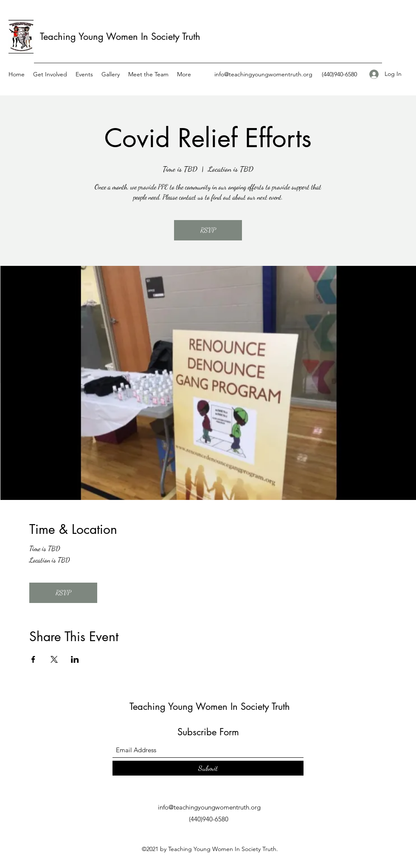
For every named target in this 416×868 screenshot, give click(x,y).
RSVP (208, 230)
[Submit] (208, 768)
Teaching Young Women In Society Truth (120, 36)
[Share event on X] (54, 659)
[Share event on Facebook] (33, 659)
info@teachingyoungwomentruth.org (263, 74)
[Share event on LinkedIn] (75, 659)
